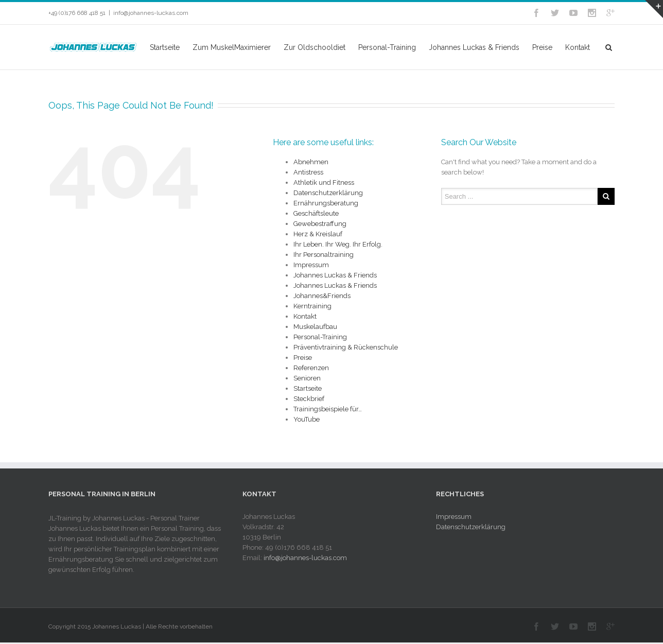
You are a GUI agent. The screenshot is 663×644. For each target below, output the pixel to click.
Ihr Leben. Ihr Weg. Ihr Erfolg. (338, 244)
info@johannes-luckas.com (151, 13)
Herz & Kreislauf (318, 234)
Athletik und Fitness (324, 182)
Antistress (308, 172)
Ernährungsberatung (326, 203)
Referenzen (311, 368)
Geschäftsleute (316, 213)
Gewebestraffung (320, 224)
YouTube (307, 419)
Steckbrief (309, 399)
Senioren (307, 378)
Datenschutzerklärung (328, 193)
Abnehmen (311, 162)
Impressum (311, 265)
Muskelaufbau (315, 327)
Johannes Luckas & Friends (474, 47)
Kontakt (578, 47)
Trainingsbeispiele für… (328, 409)
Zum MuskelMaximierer (232, 47)
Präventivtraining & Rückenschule (346, 347)
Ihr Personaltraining (324, 255)
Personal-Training (387, 47)
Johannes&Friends (322, 296)
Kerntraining (312, 306)
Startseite (165, 47)
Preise (542, 47)
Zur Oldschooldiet (315, 47)
